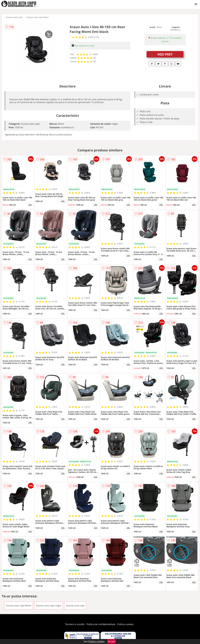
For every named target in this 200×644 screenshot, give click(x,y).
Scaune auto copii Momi (37, 17)
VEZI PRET (165, 54)
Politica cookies (125, 624)
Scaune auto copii (14, 17)
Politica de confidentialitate (101, 624)
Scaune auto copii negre (49, 606)
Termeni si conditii (75, 624)
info (30, 205)
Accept (112, 641)
